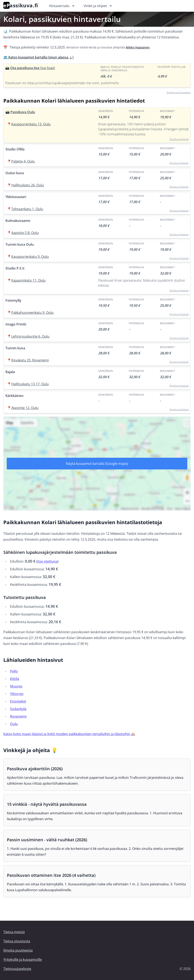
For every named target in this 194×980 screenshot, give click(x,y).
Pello (14, 671)
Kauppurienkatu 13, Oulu (31, 124)
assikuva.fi (21, 5)
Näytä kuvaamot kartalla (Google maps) (97, 464)
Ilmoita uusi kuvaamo (179, 92)
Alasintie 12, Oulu (25, 408)
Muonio (16, 686)
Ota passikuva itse (33, 68)
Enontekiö (18, 701)
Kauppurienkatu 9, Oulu (30, 257)
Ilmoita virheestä (179, 139)
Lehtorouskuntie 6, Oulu (30, 336)
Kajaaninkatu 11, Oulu (28, 280)
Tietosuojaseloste (17, 969)
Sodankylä (18, 709)
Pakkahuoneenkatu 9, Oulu (32, 313)
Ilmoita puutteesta (18, 950)
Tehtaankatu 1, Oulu (27, 209)
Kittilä (15, 679)
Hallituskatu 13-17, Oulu (30, 384)
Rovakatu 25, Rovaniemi (30, 360)
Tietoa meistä (14, 932)
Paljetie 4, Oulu (23, 161)
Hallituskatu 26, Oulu (28, 185)
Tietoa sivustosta (17, 941)
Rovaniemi (18, 716)
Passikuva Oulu (23, 112)
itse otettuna (47, 561)
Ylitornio (17, 694)
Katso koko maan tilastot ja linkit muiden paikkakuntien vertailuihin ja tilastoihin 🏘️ (69, 734)
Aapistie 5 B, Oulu (25, 233)
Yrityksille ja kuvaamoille (23, 960)
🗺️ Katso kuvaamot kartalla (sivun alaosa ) (38, 57)
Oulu (14, 724)
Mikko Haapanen (138, 47)
